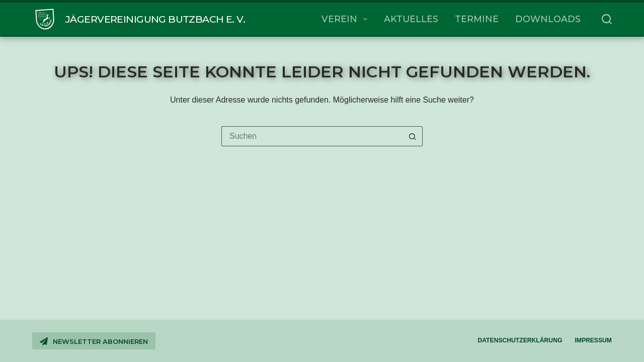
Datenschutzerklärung (520, 340)
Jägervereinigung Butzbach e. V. (155, 19)
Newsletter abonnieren (94, 341)
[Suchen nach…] (312, 136)
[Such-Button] (413, 136)
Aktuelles (411, 19)
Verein (346, 19)
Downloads (548, 19)
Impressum (593, 340)
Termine (477, 19)
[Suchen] (607, 19)
